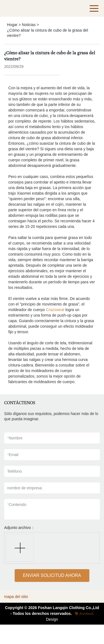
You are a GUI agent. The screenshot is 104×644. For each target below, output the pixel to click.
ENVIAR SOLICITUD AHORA (52, 575)
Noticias (29, 25)
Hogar (12, 25)
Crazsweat (55, 310)
